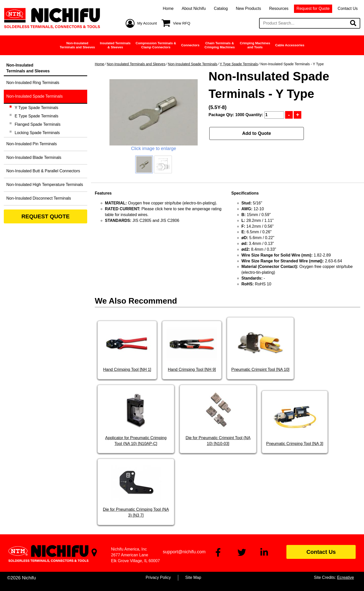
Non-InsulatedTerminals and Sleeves (77, 45)
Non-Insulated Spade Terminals (192, 64)
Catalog (221, 8)
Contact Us (348, 8)
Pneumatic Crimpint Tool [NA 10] (260, 370)
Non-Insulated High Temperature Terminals (45, 185)
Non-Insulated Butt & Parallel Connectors (43, 171)
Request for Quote (313, 8)
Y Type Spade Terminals (239, 64)
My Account (147, 23)
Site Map (193, 577)
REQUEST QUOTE (46, 216)
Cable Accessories (290, 45)
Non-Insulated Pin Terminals (32, 144)
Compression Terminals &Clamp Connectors (156, 45)
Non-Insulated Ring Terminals (33, 83)
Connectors (190, 45)
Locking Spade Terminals (37, 133)
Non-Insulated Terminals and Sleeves (136, 64)
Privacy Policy (158, 577)
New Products (248, 8)
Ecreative (345, 577)
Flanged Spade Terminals (38, 124)
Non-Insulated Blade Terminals (34, 157)
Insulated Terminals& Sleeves (115, 45)
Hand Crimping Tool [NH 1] (127, 370)
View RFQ (182, 23)
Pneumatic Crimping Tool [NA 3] (295, 444)
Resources (279, 8)
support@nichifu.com (184, 552)
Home (168, 8)
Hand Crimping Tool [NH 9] (192, 370)
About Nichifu (194, 8)
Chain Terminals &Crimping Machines (220, 45)
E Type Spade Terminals (37, 116)
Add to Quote (257, 133)
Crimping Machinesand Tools (255, 45)
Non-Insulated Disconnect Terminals (39, 198)
